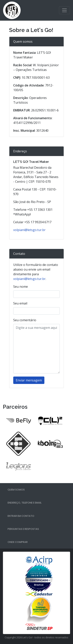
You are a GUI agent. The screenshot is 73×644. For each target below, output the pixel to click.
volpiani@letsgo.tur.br (29, 230)
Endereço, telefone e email (25, 503)
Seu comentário (25, 320)
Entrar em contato (21, 516)
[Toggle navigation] (64, 10)
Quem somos (16, 490)
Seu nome (21, 287)
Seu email (20, 303)
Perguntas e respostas (23, 529)
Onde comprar (18, 542)
